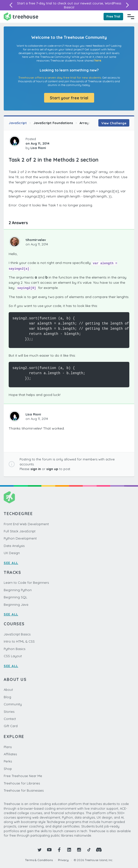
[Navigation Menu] (131, 17)
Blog (7, 697)
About (8, 690)
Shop (8, 769)
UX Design (12, 553)
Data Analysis (14, 546)
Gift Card (11, 726)
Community (13, 704)
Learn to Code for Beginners (26, 583)
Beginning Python (18, 590)
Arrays (85, 123)
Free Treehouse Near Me (23, 776)
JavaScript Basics (17, 634)
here (98, 60)
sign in (36, 469)
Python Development (20, 538)
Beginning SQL (15, 597)
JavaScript (18, 123)
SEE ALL (11, 563)
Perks (8, 761)
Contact (10, 719)
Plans (8, 747)
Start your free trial (69, 98)
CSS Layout (13, 656)
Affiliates (10, 754)
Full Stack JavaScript (20, 531)
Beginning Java (16, 605)
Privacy (63, 860)
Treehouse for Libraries (22, 783)
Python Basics (14, 649)
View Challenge (114, 123)
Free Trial (113, 16)
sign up (52, 469)
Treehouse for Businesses (24, 790)
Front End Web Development (26, 524)
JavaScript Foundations (53, 123)
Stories (9, 712)
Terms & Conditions (39, 860)
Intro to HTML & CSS (19, 641)
